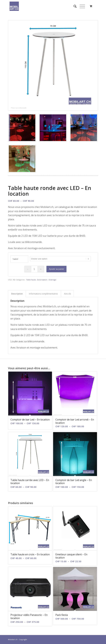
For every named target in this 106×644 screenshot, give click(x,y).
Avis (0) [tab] (67, 294)
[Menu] (81, 6)
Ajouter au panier (57, 269)
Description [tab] (17, 294)
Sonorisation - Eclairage (47, 280)
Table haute (31, 280)
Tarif (16, 259)
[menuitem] (74, 6)
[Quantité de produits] (34, 269)
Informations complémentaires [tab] (43, 294)
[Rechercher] (74, 6)
